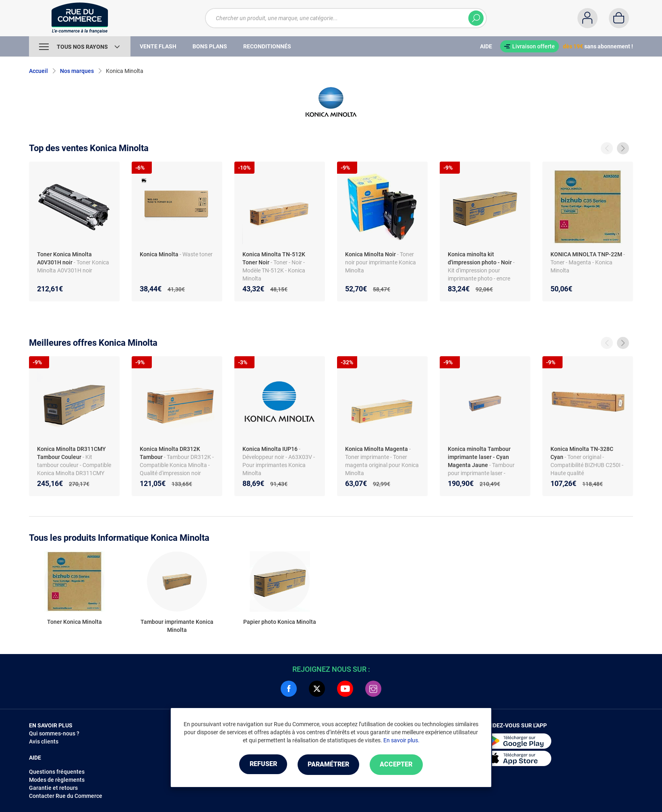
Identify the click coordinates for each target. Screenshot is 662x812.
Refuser (260, 765)
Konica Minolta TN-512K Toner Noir (274, 258)
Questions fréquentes (57, 772)
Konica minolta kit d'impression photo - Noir (480, 258)
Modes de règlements (57, 780)
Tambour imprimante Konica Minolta (177, 626)
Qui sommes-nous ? (54, 733)
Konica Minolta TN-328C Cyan (582, 453)
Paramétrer (328, 765)
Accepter (399, 765)
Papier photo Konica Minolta (280, 622)
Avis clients (44, 741)
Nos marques (77, 71)
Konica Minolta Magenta (377, 449)
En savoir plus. (401, 741)
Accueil (38, 71)
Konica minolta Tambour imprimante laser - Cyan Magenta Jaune (479, 457)
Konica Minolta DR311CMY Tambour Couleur (71, 453)
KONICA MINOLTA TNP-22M (586, 254)
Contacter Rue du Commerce (66, 796)
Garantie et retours (53, 788)
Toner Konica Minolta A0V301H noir (64, 258)
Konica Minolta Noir (370, 254)
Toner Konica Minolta (74, 622)
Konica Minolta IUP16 (270, 449)
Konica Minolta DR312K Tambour (170, 453)
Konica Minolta (159, 254)
